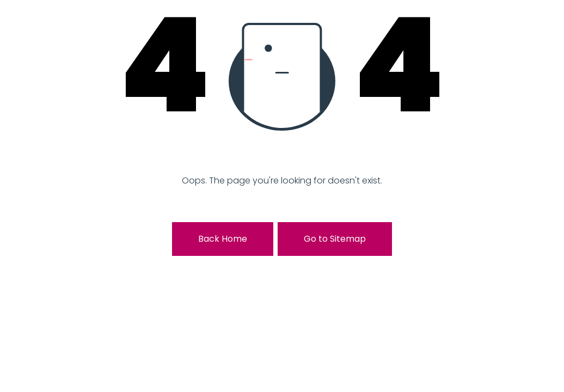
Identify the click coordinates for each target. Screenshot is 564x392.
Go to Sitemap (335, 239)
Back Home (223, 239)
